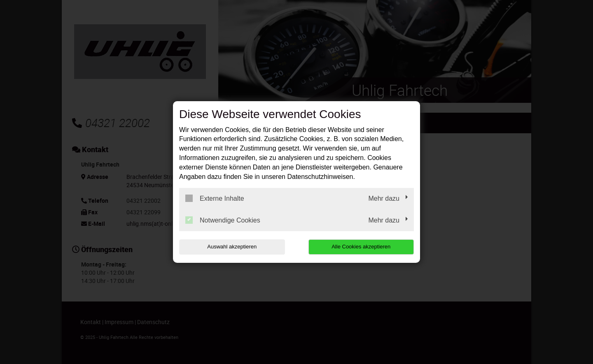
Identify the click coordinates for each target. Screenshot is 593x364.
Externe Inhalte (215, 198)
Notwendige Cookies (223, 220)
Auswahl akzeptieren (232, 247)
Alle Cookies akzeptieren (361, 247)
